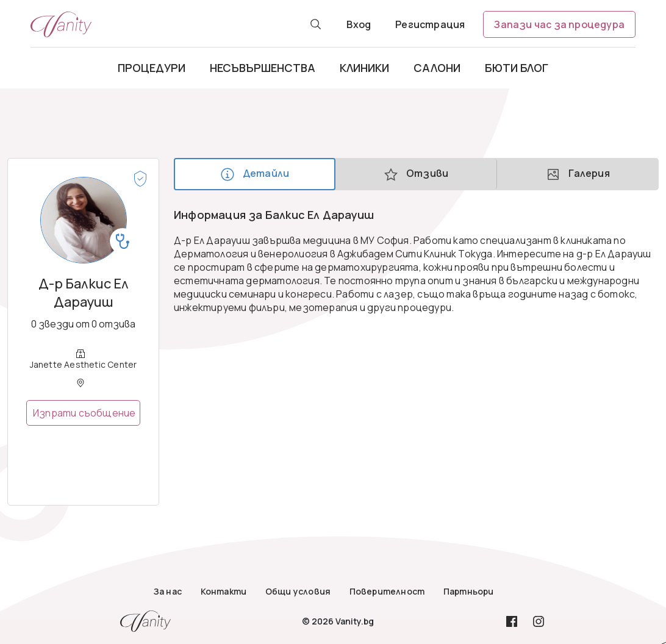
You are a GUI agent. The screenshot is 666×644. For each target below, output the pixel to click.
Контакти (224, 591)
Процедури (152, 68)
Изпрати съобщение (84, 413)
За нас (168, 591)
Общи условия (298, 591)
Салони (437, 68)
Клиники (364, 68)
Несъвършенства (263, 68)
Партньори (469, 591)
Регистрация (430, 24)
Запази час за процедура (559, 24)
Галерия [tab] (578, 174)
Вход (359, 24)
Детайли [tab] (255, 174)
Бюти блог (517, 68)
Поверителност (387, 591)
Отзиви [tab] (416, 174)
